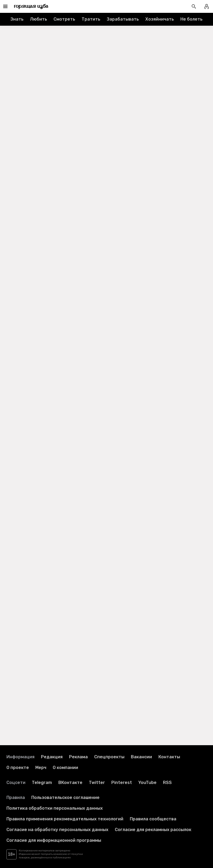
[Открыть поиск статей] (194, 6)
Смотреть (64, 19)
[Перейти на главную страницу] (31, 6)
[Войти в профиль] (207, 6)
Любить (39, 19)
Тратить (91, 19)
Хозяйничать (160, 19)
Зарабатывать (123, 19)
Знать (17, 19)
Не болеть (191, 19)
